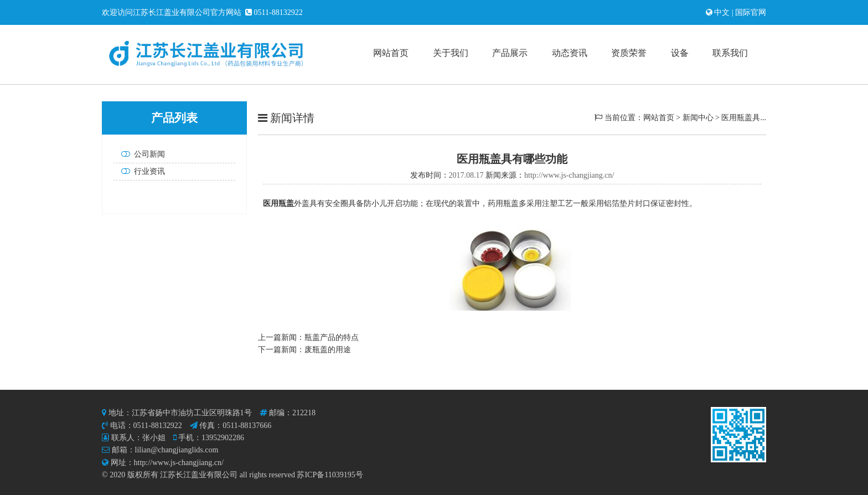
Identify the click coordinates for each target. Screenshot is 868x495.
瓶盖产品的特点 (332, 337)
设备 (680, 53)
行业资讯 (141, 171)
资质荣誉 (629, 53)
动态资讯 (570, 53)
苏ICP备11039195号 (330, 475)
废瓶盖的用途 (328, 350)
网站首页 (391, 53)
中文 (723, 12)
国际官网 (750, 12)
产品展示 (510, 53)
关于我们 (451, 53)
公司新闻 (141, 154)
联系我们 (730, 53)
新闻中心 (698, 118)
